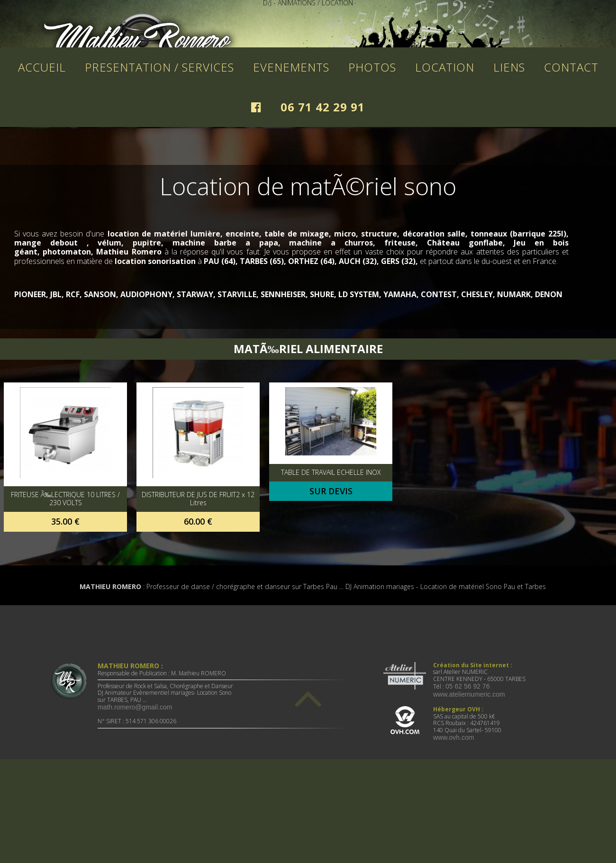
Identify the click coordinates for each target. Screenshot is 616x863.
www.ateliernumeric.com (469, 789)
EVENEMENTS (291, 162)
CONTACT (571, 162)
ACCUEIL (42, 162)
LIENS (509, 162)
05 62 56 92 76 (467, 781)
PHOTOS (372, 162)
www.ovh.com (453, 832)
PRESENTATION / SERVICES (159, 162)
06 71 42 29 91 (323, 202)
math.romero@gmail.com (135, 802)
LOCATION (445, 162)
